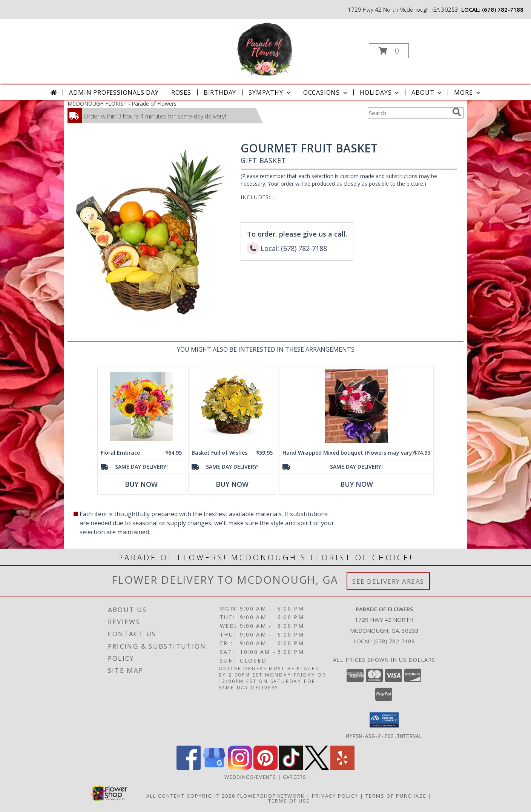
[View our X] (317, 767)
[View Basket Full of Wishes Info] (232, 406)
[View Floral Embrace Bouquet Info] (141, 406)
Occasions (326, 92)
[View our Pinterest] (265, 767)
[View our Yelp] (342, 767)
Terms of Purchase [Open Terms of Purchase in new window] (396, 795)
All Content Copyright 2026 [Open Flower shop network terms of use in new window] (191, 795)
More (468, 92)
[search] (457, 112)
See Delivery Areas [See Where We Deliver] (388, 581)
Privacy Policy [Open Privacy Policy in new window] (335, 795)
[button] (389, 51)
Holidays (380, 92)
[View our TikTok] (291, 767)
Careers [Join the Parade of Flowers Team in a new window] (295, 777)
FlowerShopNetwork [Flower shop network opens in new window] (271, 795)
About (427, 92)
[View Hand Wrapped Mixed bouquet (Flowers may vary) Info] (356, 406)
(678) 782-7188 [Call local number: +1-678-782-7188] (503, 9)
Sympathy (270, 92)
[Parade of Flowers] (265, 48)
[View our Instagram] (240, 767)
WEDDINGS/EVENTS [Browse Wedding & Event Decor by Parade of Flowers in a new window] (251, 777)
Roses (181, 92)
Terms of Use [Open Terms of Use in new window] (289, 800)
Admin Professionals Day (114, 92)
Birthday (220, 92)
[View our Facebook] (189, 767)
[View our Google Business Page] (214, 767)
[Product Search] (408, 113)
